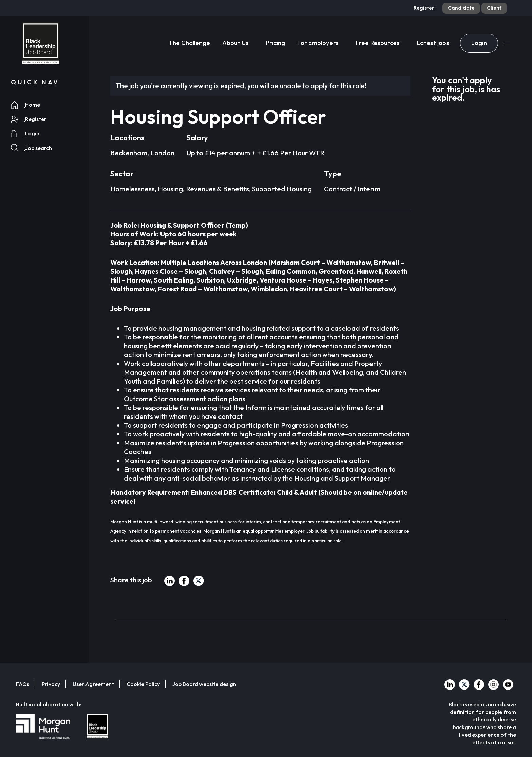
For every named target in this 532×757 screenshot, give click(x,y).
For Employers (318, 43)
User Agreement (93, 684)
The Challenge (189, 43)
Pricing (275, 43)
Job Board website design (204, 684)
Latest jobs (433, 43)
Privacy (51, 684)
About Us (235, 43)
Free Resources (378, 43)
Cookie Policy (143, 684)
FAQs (23, 684)
